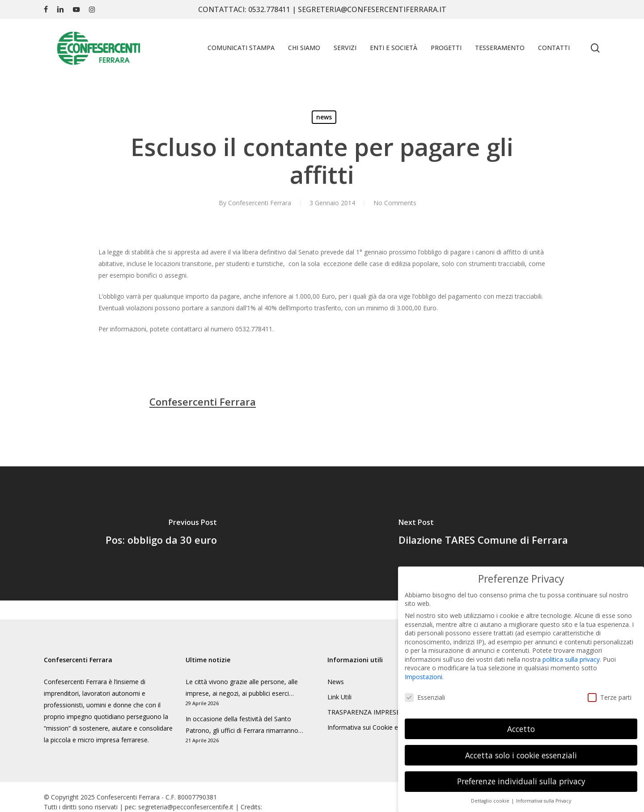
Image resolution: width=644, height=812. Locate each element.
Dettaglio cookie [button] (491, 798)
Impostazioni (424, 674)
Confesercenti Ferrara (260, 203)
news (324, 117)
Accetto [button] (521, 725)
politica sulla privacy (571, 656)
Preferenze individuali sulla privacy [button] (521, 778)
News (336, 682)
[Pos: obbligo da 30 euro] (161, 533)
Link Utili (339, 697)
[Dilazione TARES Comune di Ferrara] (483, 533)
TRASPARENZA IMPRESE (364, 712)
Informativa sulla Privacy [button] (544, 798)
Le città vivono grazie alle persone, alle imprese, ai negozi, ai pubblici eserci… (242, 687)
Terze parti (610, 694)
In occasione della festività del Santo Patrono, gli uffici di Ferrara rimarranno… (244, 725)
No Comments (395, 203)
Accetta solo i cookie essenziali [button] (521, 752)
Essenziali (425, 694)
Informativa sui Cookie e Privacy (374, 727)
